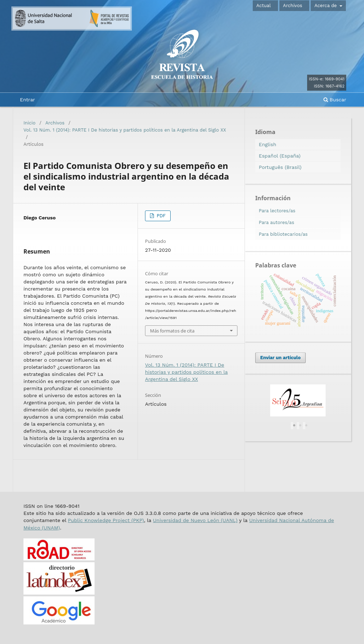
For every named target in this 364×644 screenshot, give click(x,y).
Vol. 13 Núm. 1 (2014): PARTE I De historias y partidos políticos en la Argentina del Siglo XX (125, 130)
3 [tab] (306, 426)
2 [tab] (300, 426)
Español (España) (280, 156)
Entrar (28, 100)
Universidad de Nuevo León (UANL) (195, 520)
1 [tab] (294, 426)
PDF (160, 216)
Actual (264, 6)
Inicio (30, 123)
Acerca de (326, 6)
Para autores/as (277, 222)
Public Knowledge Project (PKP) (106, 520)
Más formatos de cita (172, 331)
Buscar (335, 100)
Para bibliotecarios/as (283, 234)
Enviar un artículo (280, 358)
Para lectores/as (277, 211)
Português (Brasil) (280, 167)
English (267, 144)
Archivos (293, 6)
